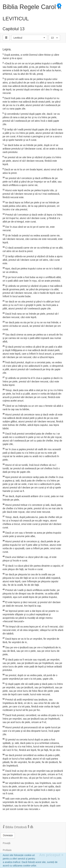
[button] (29, 38)
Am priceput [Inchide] (51, 855)
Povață (7, 843)
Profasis (7, 850)
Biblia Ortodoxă (18, 827)
